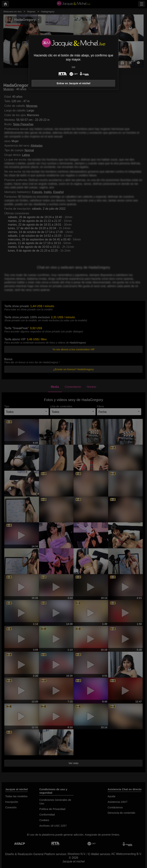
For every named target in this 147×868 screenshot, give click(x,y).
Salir (74, 67)
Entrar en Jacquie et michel (73, 83)
